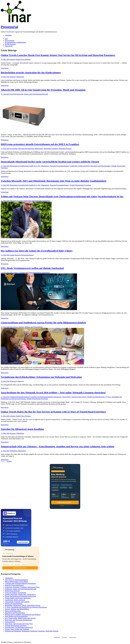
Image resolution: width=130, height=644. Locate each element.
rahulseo (13, 59)
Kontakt (65, 637)
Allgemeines (20, 77)
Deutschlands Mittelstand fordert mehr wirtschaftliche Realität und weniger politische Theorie (50, 162)
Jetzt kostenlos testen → (65, 502)
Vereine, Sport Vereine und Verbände (17, 629)
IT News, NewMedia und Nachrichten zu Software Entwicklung (26, 607)
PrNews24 (13, 381)
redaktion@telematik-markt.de (20, 397)
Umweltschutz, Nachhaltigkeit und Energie (19, 627)
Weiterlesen (5, 68)
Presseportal (9, 27)
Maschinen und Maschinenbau (100, 166)
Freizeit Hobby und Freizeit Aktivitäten (18, 598)
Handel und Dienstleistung (96, 397)
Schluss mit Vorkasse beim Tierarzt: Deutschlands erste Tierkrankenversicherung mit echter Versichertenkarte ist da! (62, 196)
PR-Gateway (14, 201)
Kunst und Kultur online (13, 611)
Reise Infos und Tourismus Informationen (18, 620)
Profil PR (13, 94)
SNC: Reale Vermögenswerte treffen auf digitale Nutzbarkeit (32, 268)
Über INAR (9, 46)
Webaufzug (14, 451)
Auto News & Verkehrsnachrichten (16, 580)
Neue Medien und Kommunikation (16, 616)
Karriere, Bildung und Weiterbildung (31, 327)
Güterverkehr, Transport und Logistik (74, 397)
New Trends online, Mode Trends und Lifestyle (20, 618)
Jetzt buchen (23, 542)
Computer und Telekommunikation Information (34, 272)
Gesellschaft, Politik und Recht (80, 166)
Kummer (13, 77)
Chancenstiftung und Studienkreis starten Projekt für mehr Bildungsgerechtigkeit (43, 323)
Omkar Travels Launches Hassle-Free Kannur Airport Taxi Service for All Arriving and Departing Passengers (58, 55)
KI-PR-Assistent (10, 44)
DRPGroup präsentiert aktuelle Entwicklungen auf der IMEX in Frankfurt (40, 144)
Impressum (57, 637)
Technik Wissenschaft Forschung (80, 185)
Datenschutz (73, 637)
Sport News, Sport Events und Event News (19, 624)
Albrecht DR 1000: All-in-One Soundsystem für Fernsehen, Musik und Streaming (43, 90)
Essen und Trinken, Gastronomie (16, 593)
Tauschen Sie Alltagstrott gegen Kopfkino (22, 429)
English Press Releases (23, 59)
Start (6, 39)
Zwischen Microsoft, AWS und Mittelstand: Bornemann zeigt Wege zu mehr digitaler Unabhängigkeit (54, 181)
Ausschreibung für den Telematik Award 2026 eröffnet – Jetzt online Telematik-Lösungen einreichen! (53, 393)
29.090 (9, 461)
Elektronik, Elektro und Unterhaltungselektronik (32, 94)
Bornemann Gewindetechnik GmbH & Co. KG (25, 166)
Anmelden (8, 35)
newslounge (14, 149)
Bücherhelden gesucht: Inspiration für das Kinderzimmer (31, 73)
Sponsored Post (10, 622)
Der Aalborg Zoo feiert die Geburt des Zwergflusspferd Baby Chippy (37, 251)
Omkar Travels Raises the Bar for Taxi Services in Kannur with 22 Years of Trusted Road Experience (53, 412)
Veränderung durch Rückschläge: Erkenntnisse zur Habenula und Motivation (41, 377)
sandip (12, 255)
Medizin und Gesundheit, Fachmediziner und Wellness (23, 615)
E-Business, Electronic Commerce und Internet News (22, 587)
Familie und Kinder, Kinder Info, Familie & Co (20, 594)
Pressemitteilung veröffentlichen (15, 42)
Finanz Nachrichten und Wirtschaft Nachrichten (34, 201)
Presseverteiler (10, 41)
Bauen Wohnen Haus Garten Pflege (16, 582)
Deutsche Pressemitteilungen (59, 166)
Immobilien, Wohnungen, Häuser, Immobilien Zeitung (23, 605)
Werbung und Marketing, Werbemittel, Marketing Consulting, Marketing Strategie (45, 149)
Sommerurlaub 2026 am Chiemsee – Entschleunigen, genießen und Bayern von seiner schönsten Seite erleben (58, 446)
